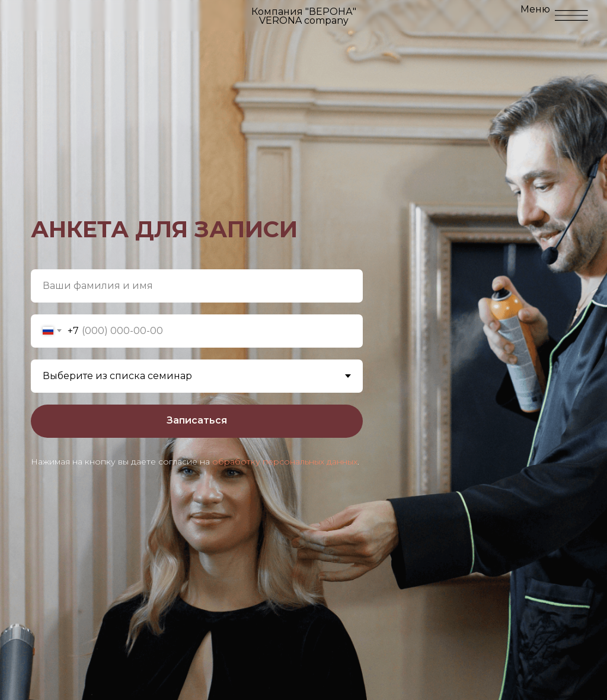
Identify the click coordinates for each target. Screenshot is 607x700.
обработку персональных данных (285, 462)
